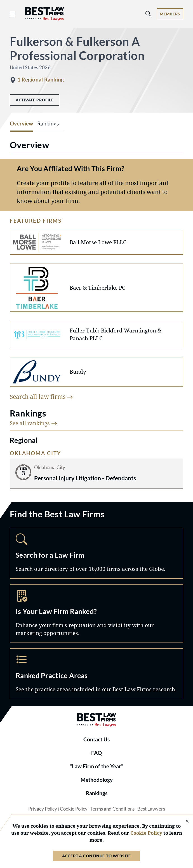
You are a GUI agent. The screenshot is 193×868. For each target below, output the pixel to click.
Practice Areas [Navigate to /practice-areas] (96, 674)
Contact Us (96, 739)
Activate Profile (35, 100)
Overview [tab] (21, 124)
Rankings (97, 793)
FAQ (96, 753)
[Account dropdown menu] (170, 14)
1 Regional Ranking (41, 80)
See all (34, 423)
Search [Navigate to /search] (96, 553)
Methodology (97, 780)
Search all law (41, 396)
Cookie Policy (74, 809)
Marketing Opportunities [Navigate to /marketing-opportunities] (96, 614)
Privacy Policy (43, 809)
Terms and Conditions (112, 809)
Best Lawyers (151, 809)
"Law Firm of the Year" (96, 766)
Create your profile (43, 183)
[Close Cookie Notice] (183, 822)
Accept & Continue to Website (96, 856)
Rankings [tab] (48, 124)
